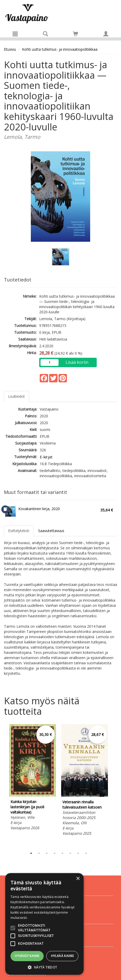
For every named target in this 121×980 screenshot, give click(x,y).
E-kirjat (46, 457)
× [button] (78, 879)
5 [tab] (62, 853)
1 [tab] (31, 853)
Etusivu (10, 49)
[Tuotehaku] (45, 34)
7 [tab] (78, 853)
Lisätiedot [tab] (16, 396)
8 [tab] (86, 853)
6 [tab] (70, 853)
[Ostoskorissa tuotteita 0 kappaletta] (76, 35)
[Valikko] (15, 34)
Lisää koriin (77, 362)
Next (114, 786)
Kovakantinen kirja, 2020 (39, 509)
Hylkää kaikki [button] (62, 956)
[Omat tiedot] (106, 34)
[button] (44, 967)
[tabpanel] (33, 778)
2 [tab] (39, 853)
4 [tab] (55, 853)
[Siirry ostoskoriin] (76, 34)
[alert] (44, 924)
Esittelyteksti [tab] (19, 531)
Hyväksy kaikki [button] (27, 956)
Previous (3, 786)
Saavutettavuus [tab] (51, 531)
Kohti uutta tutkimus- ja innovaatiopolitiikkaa (60, 49)
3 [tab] (47, 853)
